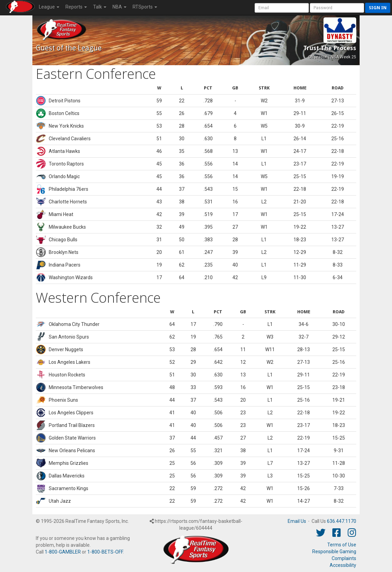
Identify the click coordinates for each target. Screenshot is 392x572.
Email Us (297, 521)
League (49, 7)
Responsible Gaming (334, 552)
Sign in (378, 8)
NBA (119, 7)
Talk (100, 7)
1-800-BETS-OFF (105, 552)
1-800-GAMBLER (63, 552)
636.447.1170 (342, 521)
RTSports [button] (145, 7)
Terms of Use (342, 545)
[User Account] (282, 8)
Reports (76, 7)
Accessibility (343, 565)
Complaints (344, 558)
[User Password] (337, 8)
